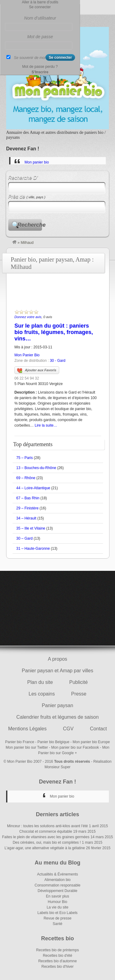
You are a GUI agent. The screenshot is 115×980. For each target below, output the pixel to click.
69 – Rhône (26, 478)
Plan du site (40, 682)
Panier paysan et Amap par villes (57, 671)
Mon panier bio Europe (91, 742)
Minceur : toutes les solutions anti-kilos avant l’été (47, 826)
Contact (98, 729)
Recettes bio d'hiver (57, 967)
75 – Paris (25, 458)
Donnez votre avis (28, 317)
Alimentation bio (57, 880)
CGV (68, 729)
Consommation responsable (57, 885)
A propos (57, 659)
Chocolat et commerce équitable (46, 831)
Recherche (30, 225)
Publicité (79, 682)
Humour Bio (57, 902)
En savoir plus (57, 896)
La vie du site (57, 907)
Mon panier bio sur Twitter (27, 747)
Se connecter (40, 7)
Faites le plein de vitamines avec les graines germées (46, 837)
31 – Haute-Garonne (33, 549)
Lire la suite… (46, 425)
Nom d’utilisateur (40, 18)
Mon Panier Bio (27, 355)
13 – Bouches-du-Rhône (36, 468)
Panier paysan (57, 705)
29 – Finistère (27, 508)
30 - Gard (57, 361)
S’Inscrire (40, 72)
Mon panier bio (37, 162)
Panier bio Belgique (53, 742)
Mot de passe (40, 37)
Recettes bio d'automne (58, 961)
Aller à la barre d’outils (40, 2)
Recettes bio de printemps (57, 950)
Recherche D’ (23, 178)
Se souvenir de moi (30, 58)
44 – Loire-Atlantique (33, 488)
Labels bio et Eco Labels (57, 913)
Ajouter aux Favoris (37, 371)
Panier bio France (20, 742)
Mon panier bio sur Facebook (75, 747)
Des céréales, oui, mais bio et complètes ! (47, 842)
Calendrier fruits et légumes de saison (57, 717)
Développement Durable (57, 891)
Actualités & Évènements (57, 874)
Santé (57, 924)
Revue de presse (57, 918)
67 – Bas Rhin (28, 498)
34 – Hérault (26, 518)
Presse (79, 694)
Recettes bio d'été (58, 956)
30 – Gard (24, 538)
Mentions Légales (27, 729)
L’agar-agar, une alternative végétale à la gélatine (45, 848)
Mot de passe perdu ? (40, 67)
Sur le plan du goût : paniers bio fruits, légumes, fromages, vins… (54, 332)
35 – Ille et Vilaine (31, 528)
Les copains (42, 694)
